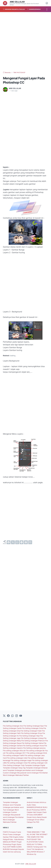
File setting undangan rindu (17, 763)
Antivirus (43, 802)
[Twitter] (4, 716)
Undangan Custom (10, 812)
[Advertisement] (25, 42)
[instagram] (17, 716)
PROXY (14, 842)
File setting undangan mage (21, 760)
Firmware (13, 832)
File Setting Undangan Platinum (33, 741)
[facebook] (9, 542)
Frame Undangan (14, 834)
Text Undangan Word (11, 810)
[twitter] (13, 542)
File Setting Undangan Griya (32, 733)
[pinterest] (26, 542)
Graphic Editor (18, 837)
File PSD (36, 822)
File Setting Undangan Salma (33, 743)
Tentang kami (38, 847)
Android (30, 802)
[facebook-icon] (8, 716)
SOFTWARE (12, 847)
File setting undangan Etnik (37, 753)
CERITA (43, 810)
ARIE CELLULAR (17, 2)
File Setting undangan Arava (34, 746)
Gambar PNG (8, 837)
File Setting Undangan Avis (13, 726)
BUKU (45, 807)
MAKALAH (7, 842)
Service (11, 852)
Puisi (5, 847)
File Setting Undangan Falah (31, 731)
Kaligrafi (6, 839)
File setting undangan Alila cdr (14, 751)
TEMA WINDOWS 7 (34, 832)
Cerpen (39, 812)
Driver (37, 820)
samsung (17, 852)
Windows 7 (41, 852)
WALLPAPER (32, 852)
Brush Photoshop (34, 810)
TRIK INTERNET (42, 834)
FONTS (6, 832)
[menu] (5, 3)
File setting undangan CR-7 (16, 753)
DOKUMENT (38, 815)
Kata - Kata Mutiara (17, 839)
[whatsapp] (17, 542)
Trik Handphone (37, 849)
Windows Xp (31, 854)
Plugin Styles (16, 844)
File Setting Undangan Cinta (33, 728)
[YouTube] (21, 716)
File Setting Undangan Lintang (32, 738)
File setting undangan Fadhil (14, 755)
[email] (30, 542)
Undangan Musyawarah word (20, 773)
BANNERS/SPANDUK (35, 807)
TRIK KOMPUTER (33, 837)
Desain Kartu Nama (34, 817)
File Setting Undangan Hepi (30, 736)
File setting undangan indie (17, 758)
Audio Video (31, 805)
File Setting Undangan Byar (34, 726)
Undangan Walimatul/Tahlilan (18, 775)
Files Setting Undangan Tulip (14, 765)
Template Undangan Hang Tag (14, 768)
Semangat (14, 849)
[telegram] (22, 542)
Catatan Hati (32, 812)
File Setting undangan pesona (34, 748)
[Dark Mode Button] (47, 3)
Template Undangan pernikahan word (21, 770)
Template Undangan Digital (35, 765)
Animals (36, 802)
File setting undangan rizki (38, 763)
